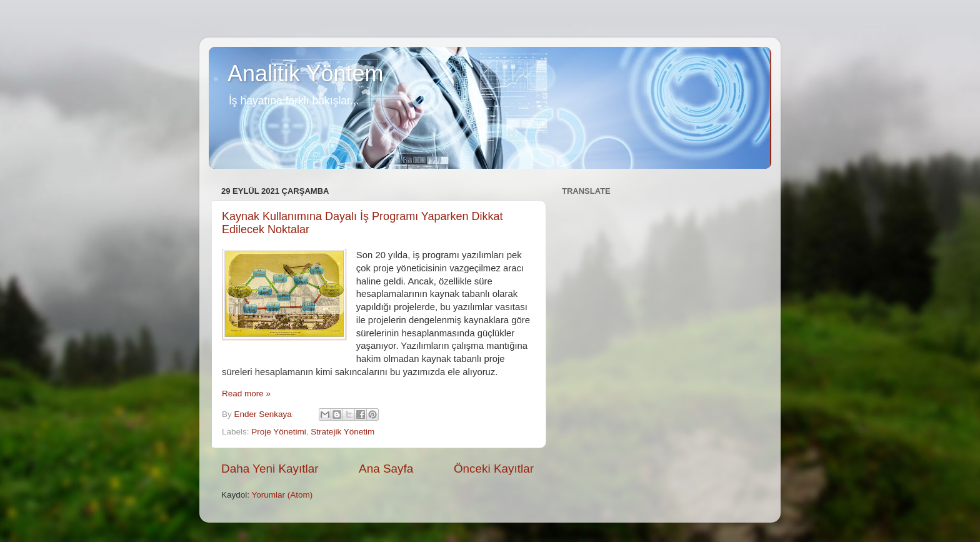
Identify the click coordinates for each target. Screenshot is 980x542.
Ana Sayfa (386, 469)
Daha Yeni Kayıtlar (270, 469)
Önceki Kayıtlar (494, 469)
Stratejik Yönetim (342, 432)
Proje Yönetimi (279, 432)
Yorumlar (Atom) (282, 495)
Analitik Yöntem (305, 73)
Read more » (246, 394)
